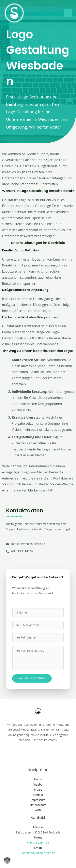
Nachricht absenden (32, 678)
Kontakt (38, 795)
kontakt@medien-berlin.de (38, 853)
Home (38, 779)
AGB (38, 810)
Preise (38, 790)
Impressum (38, 800)
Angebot (38, 784)
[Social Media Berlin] (14, 13)
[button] (7, 861)
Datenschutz (38, 805)
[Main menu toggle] (68, 13)
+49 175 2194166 (38, 843)
